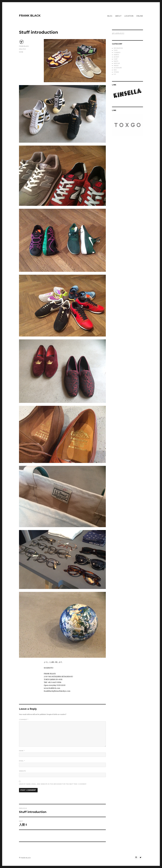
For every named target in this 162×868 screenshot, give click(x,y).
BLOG (110, 16)
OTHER (116, 72)
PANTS (116, 61)
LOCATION (129, 16)
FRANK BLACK (30, 16)
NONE (21, 52)
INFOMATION (118, 48)
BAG (115, 70)
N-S (115, 74)
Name (22, 751)
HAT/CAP (117, 63)
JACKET (116, 57)
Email (22, 761)
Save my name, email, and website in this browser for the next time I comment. (53, 784)
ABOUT (118, 16)
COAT (116, 59)
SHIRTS (116, 55)
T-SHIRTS (117, 53)
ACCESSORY (118, 68)
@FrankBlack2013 (118, 33)
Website (22, 771)
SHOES (116, 66)
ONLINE (140, 16)
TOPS (116, 50)
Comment (24, 719)
